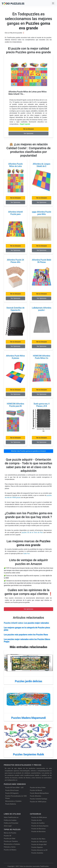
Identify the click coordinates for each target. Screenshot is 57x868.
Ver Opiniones (28, 133)
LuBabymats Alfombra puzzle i (42, 309)
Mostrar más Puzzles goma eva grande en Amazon (29, 451)
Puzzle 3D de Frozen (12, 790)
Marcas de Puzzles (10, 833)
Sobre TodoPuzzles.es (11, 817)
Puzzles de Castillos (38, 823)
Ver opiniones (28, 609)
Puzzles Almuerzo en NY (39, 850)
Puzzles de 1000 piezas (39, 842)
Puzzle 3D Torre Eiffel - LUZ (14, 788)
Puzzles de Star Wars (38, 839)
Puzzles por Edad (10, 839)
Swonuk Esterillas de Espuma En (15, 309)
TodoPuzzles (44, 866)
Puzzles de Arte (37, 820)
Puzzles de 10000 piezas (38, 802)
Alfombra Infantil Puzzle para (16, 213)
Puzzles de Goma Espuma (40, 826)
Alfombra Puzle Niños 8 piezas (16, 357)
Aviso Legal (8, 826)
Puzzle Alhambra (36, 796)
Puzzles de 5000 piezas (39, 817)
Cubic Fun (26, 554)
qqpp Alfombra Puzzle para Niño (42, 213)
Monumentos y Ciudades (13, 801)
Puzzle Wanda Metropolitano (39, 793)
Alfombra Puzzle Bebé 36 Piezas (42, 261)
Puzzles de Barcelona (38, 829)
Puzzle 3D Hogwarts (12, 793)
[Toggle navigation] (53, 3)
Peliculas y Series (10, 847)
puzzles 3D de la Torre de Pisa (33, 532)
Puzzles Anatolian (37, 853)
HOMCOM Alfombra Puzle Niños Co (42, 357)
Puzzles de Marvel (36, 790)
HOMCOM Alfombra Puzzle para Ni (15, 405)
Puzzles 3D (8, 836)
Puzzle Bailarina (11, 804)
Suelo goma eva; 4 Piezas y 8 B (42, 405)
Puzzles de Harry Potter (38, 788)
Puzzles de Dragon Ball (39, 844)
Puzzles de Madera (10, 850)
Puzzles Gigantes (37, 847)
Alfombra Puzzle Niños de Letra (15, 165)
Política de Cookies (10, 820)
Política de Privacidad (11, 823)
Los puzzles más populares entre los (26, 635)
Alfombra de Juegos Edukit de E (42, 165)
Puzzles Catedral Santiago (39, 799)
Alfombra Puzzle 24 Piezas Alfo (15, 261)
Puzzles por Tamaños (11, 841)
